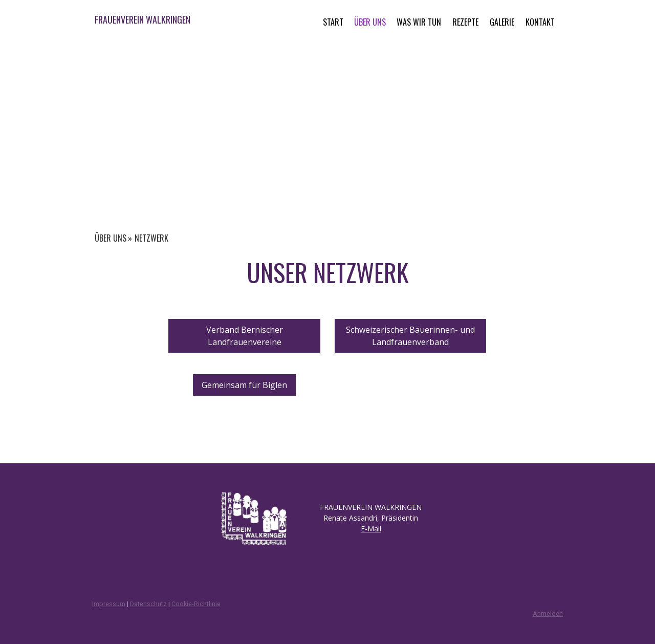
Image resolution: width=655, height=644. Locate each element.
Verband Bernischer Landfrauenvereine (245, 336)
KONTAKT (540, 22)
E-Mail (371, 529)
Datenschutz (148, 604)
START (333, 22)
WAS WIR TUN (419, 22)
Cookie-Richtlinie (196, 604)
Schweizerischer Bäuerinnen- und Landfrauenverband (410, 336)
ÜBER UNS (370, 22)
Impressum (109, 604)
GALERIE (502, 22)
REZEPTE (465, 22)
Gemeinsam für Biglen (244, 385)
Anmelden (548, 614)
